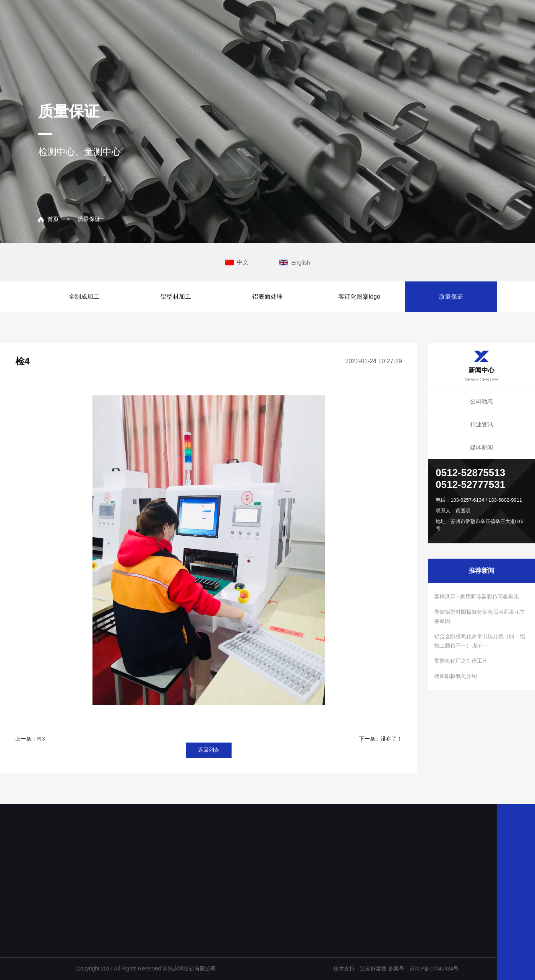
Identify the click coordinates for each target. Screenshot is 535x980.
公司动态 (481, 401)
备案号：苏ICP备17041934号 (423, 969)
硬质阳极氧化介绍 (456, 676)
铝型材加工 (176, 297)
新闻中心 (401, 20)
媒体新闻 (481, 447)
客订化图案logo (359, 297)
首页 (49, 219)
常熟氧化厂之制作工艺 (461, 661)
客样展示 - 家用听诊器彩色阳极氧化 (477, 596)
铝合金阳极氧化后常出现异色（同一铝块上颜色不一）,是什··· (480, 641)
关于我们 (300, 20)
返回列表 (209, 750)
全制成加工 (84, 297)
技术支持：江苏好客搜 (361, 969)
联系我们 (452, 20)
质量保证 (89, 219)
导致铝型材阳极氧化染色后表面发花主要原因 (480, 616)
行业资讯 (481, 424)
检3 (41, 739)
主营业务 (351, 20)
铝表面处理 (267, 297)
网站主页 (250, 20)
